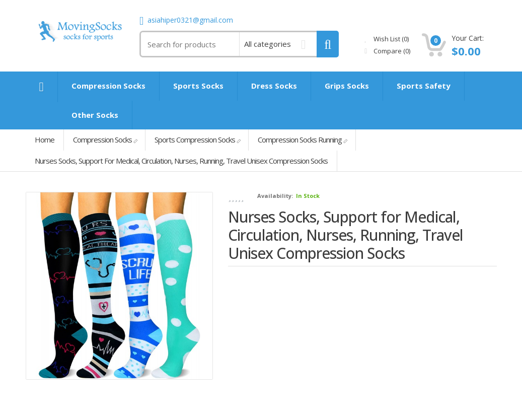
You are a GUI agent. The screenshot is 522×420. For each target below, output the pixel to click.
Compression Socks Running (300, 139)
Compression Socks (102, 139)
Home (45, 139)
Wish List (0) (387, 39)
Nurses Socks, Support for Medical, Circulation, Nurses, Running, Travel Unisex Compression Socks (181, 161)
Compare (387, 51)
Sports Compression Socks (195, 139)
